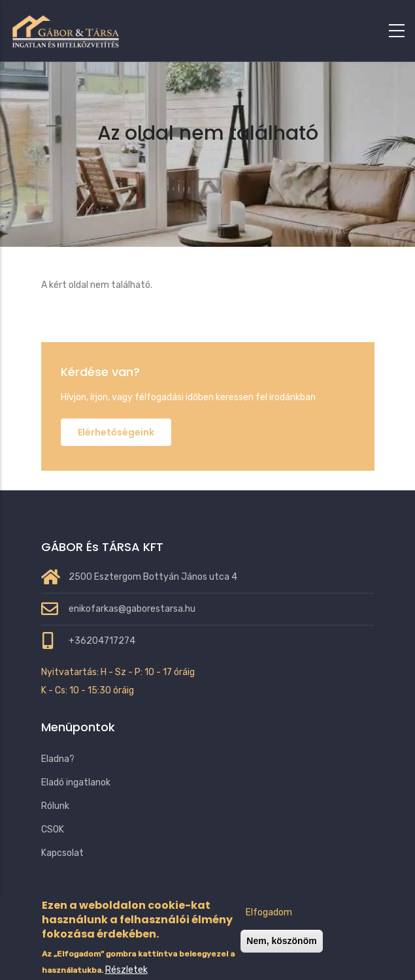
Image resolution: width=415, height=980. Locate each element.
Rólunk (55, 806)
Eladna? (58, 759)
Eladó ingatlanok (76, 782)
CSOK (53, 830)
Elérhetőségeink (116, 432)
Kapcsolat (62, 853)
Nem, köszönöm (281, 950)
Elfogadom (269, 922)
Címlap (156, 167)
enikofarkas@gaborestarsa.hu (132, 609)
